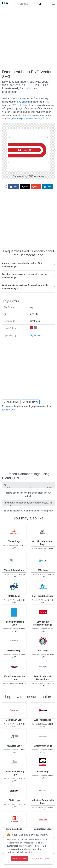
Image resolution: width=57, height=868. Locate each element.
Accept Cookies (19, 858)
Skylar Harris (36, 335)
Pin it (36, 187)
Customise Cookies (40, 858)
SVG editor (22, 102)
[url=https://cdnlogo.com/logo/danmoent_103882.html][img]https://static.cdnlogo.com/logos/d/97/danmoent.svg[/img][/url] (28, 503)
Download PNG (30, 402)
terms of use (8, 410)
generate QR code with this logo (27, 119)
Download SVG (11, 402)
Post (25, 187)
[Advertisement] (28, 39)
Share (14, 187)
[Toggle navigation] (54, 4)
